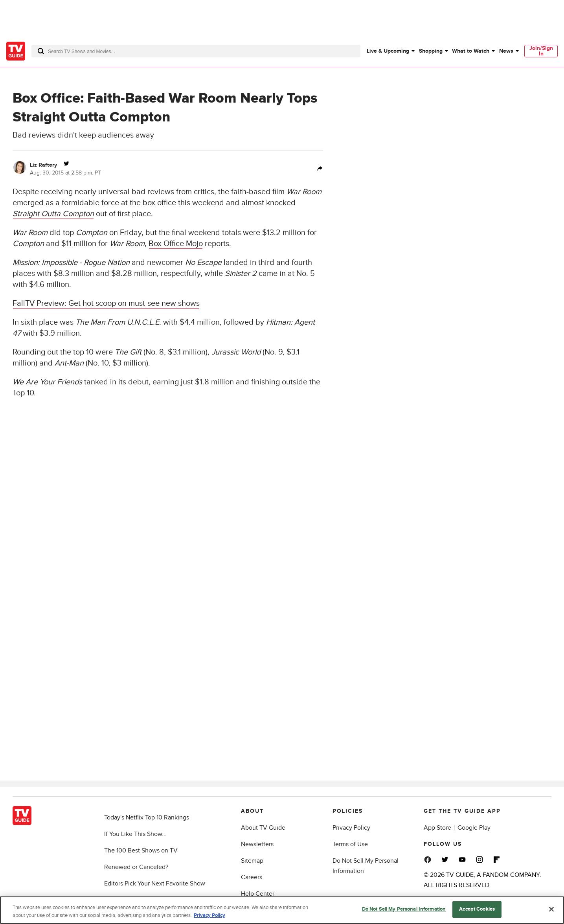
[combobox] (196, 51)
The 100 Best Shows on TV (141, 851)
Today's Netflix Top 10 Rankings (147, 817)
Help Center (258, 894)
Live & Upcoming (388, 51)
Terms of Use (350, 844)
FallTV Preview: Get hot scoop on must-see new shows (106, 303)
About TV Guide (263, 828)
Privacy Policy (351, 828)
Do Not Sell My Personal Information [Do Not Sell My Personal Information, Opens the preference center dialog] (404, 909)
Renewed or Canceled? (136, 867)
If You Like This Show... (135, 834)
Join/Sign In (541, 51)
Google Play (474, 828)
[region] (282, 910)
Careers (252, 877)
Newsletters (257, 844)
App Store (437, 828)
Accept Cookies (477, 909)
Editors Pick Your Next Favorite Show (155, 884)
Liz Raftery (43, 165)
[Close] (551, 909)
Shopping (431, 51)
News (506, 51)
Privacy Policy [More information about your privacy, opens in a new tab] (209, 915)
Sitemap (252, 861)
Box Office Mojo (176, 244)
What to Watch (471, 51)
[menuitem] (390, 51)
